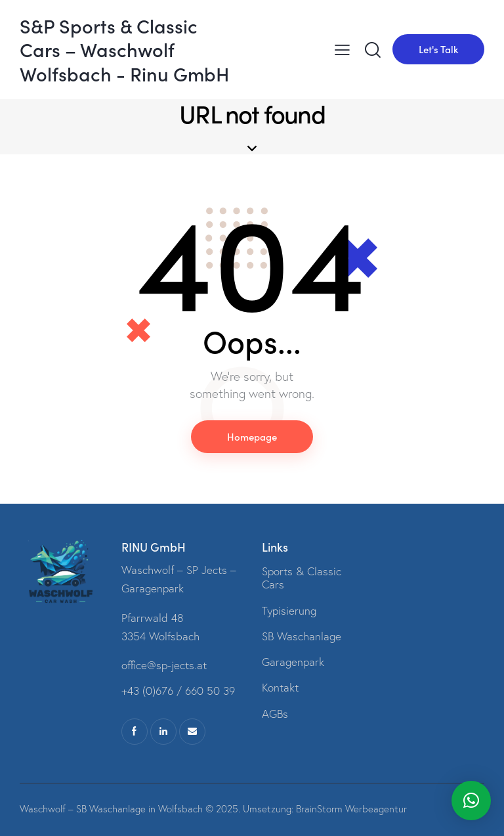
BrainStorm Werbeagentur (351, 809)
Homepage (252, 436)
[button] (471, 801)
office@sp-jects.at (164, 665)
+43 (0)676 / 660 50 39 (178, 691)
